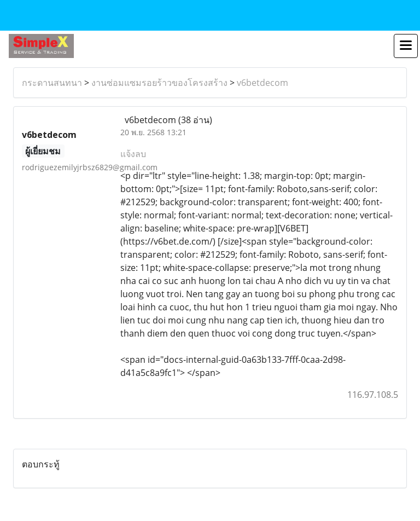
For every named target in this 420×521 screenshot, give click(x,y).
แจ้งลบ (133, 154)
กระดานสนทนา (52, 83)
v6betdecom (262, 83)
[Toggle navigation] (406, 46)
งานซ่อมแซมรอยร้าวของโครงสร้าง (159, 83)
